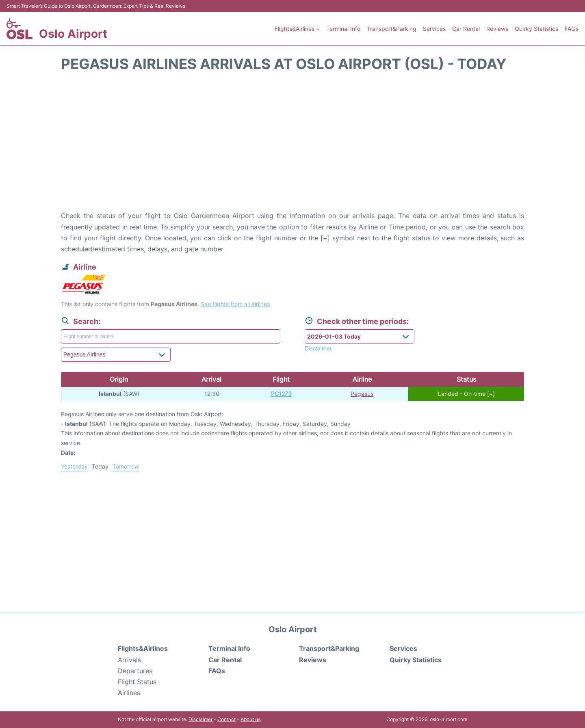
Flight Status (137, 682)
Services (434, 29)
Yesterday (74, 466)
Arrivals (129, 660)
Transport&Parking (392, 29)
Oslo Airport (73, 34)
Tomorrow (126, 466)
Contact (226, 719)
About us (250, 719)
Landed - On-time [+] (466, 394)
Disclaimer (200, 719)
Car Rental (466, 29)
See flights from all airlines (235, 304)
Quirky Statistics (536, 29)
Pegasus (362, 394)
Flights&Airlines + (297, 29)
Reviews (497, 29)
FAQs (572, 29)
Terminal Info (343, 29)
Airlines (129, 693)
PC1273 (281, 394)
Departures (135, 671)
